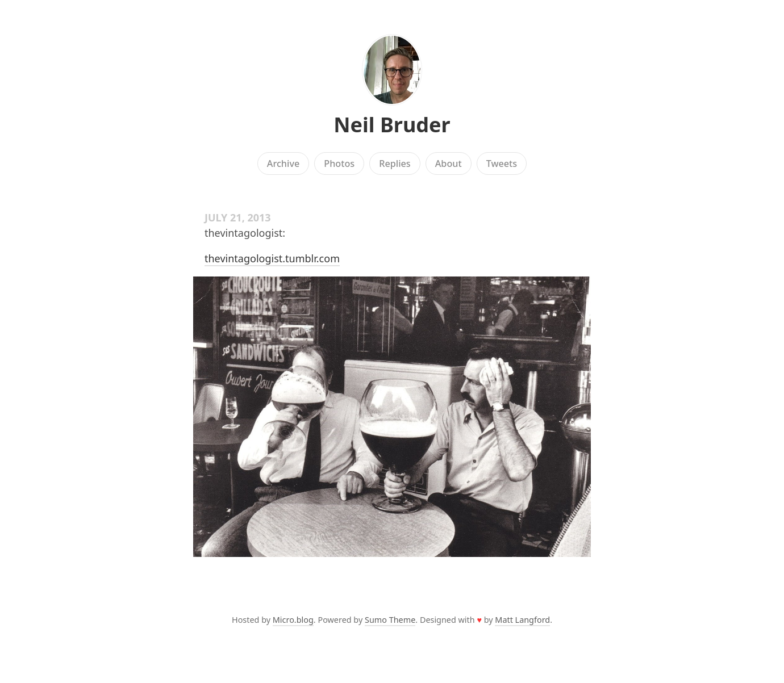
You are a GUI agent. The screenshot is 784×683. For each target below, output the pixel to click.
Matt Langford (522, 620)
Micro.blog (293, 620)
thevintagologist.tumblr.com (272, 258)
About (449, 164)
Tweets (502, 164)
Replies (395, 164)
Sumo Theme (390, 620)
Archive (283, 164)
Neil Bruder (392, 125)
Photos (339, 164)
